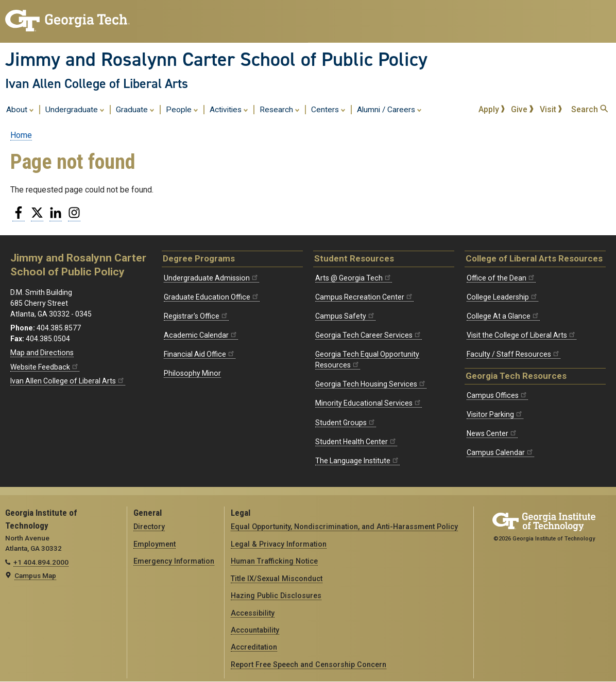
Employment (155, 544)
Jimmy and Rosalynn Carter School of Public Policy (216, 59)
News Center (492, 433)
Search (589, 109)
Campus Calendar (500, 452)
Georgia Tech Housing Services (371, 384)
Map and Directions (42, 353)
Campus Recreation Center (364, 297)
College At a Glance (503, 316)
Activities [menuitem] (229, 109)
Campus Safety (345, 316)
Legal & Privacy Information (279, 544)
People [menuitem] (182, 109)
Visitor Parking (495, 414)
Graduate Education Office (212, 297)
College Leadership (502, 297)
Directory (149, 527)
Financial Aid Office (200, 354)
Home (21, 135)
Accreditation (254, 647)
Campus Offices (497, 395)
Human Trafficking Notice (274, 561)
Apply (492, 109)
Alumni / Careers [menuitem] (389, 109)
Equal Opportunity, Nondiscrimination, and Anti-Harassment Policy (344, 527)
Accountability (255, 630)
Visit (551, 109)
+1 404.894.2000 (41, 562)
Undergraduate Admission (211, 278)
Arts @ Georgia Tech (354, 278)
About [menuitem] (20, 109)
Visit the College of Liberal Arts (521, 335)
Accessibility (253, 613)
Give (522, 109)
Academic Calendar (201, 335)
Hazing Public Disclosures (276, 596)
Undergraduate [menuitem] (75, 109)
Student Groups (346, 423)
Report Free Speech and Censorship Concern (309, 664)
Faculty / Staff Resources (514, 354)
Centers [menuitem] (328, 109)
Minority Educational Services (369, 403)
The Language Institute (357, 461)
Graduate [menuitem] (135, 109)
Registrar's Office (196, 316)
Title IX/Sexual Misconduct (277, 579)
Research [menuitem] (280, 109)
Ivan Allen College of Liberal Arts (97, 83)
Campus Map (35, 575)
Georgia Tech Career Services (369, 335)
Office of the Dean (501, 278)
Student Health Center (356, 442)
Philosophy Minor (192, 373)
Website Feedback (45, 367)
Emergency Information (174, 561)
